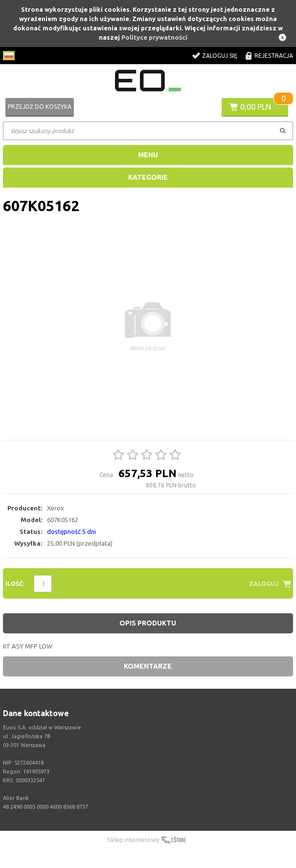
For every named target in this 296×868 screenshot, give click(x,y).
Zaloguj (264, 584)
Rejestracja (274, 56)
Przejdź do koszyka (40, 107)
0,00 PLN (256, 107)
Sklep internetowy (133, 840)
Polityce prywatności (154, 37)
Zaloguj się (220, 56)
